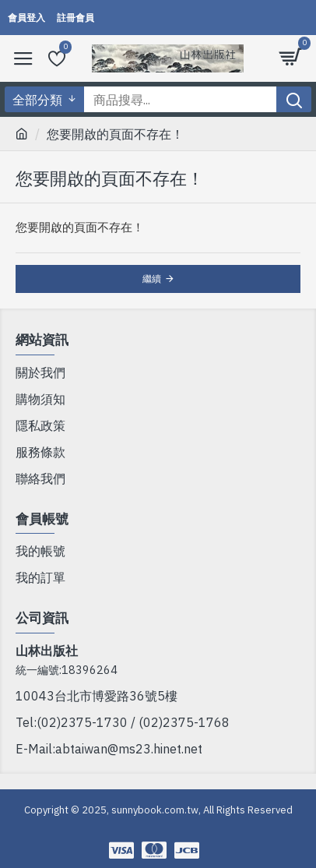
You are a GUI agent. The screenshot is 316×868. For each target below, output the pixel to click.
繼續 (152, 279)
